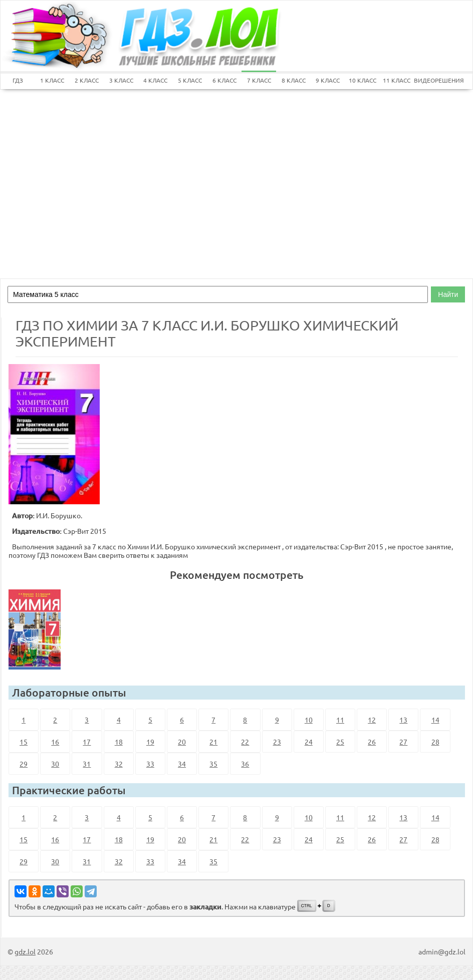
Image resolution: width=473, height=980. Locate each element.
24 (309, 742)
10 (309, 720)
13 (403, 720)
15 (24, 742)
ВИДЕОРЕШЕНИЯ (431, 80)
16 (55, 742)
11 (340, 720)
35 (213, 764)
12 (372, 720)
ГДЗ (18, 80)
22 (245, 742)
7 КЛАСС (259, 80)
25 (340, 742)
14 (435, 720)
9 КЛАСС (328, 80)
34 (182, 764)
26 (372, 742)
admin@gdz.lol (442, 951)
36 (245, 764)
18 (119, 742)
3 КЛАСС (121, 80)
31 (87, 764)
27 (403, 742)
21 (213, 742)
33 (150, 764)
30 (55, 764)
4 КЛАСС (155, 80)
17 (87, 742)
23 (277, 742)
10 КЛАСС (363, 80)
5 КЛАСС (190, 80)
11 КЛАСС (397, 80)
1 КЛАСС (52, 80)
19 (150, 742)
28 (435, 742)
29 (24, 764)
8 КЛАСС (294, 80)
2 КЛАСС (87, 80)
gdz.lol (25, 951)
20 (182, 742)
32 (119, 764)
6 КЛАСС (224, 80)
